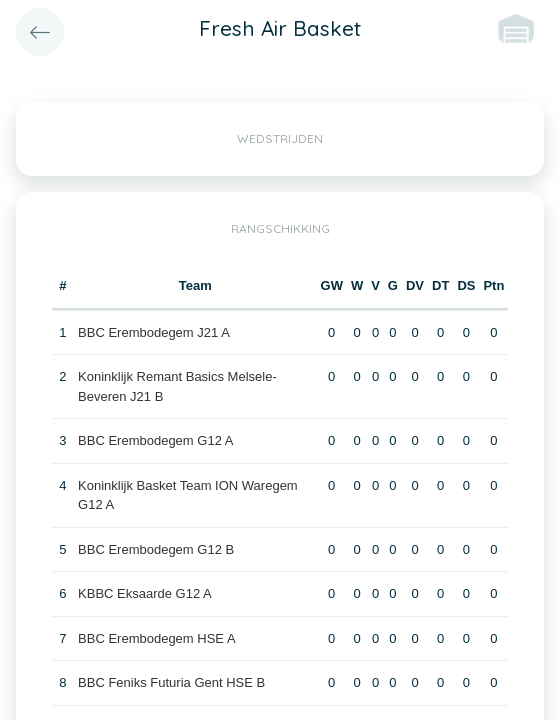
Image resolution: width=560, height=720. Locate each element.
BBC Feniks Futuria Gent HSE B (171, 682)
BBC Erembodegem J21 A (154, 332)
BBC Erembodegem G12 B (156, 549)
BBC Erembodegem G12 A (155, 440)
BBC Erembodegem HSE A (157, 638)
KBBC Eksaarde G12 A (145, 593)
